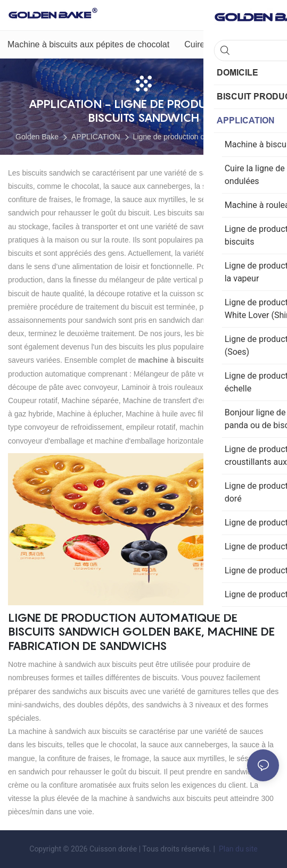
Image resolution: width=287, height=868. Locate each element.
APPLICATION (96, 137)
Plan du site (237, 849)
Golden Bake (37, 137)
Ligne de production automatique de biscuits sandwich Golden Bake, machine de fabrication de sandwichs (141, 632)
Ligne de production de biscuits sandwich (201, 137)
